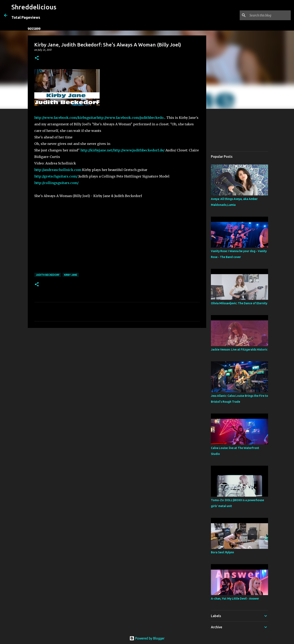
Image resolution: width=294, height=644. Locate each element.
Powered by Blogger (147, 638)
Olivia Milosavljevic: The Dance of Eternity (239, 303)
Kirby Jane (71, 275)
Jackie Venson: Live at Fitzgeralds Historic (239, 350)
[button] (37, 58)
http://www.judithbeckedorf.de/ (139, 150)
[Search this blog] (269, 15)
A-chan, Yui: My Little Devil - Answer (235, 599)
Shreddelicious (34, 7)
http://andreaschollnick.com (58, 170)
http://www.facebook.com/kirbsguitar (65, 118)
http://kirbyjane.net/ (97, 150)
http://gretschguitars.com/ (56, 176)
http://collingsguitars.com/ (56, 183)
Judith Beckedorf (48, 275)
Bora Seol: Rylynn (222, 552)
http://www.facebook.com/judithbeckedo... (131, 118)
